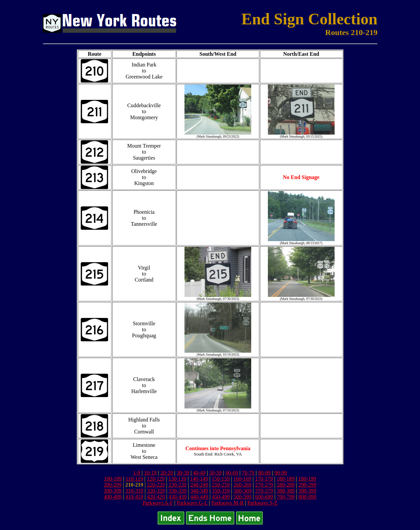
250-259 (221, 485)
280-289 (286, 485)
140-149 (199, 479)
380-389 (286, 491)
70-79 (248, 473)
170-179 (264, 479)
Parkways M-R (228, 503)
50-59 (215, 473)
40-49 (199, 473)
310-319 (134, 491)
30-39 (183, 473)
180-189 (285, 479)
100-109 (113, 479)
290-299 (307, 485)
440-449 (199, 497)
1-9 (137, 473)
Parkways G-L (192, 503)
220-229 (156, 485)
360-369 (242, 491)
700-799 (286, 497)
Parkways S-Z (263, 503)
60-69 (232, 473)
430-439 (178, 497)
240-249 (199, 485)
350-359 (221, 491)
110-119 (134, 479)
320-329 (156, 491)
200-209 (113, 485)
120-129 (156, 479)
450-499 (221, 497)
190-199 (307, 479)
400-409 (113, 497)
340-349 (199, 491)
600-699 (264, 497)
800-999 (307, 497)
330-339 (178, 491)
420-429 (156, 497)
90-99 (281, 473)
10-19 (150, 473)
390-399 (307, 491)
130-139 (177, 479)
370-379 (264, 491)
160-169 (242, 479)
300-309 (113, 491)
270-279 (264, 485)
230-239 (178, 485)
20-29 (167, 473)
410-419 (134, 497)
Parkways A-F (158, 503)
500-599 (242, 497)
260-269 (242, 485)
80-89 (264, 473)
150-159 (221, 479)
